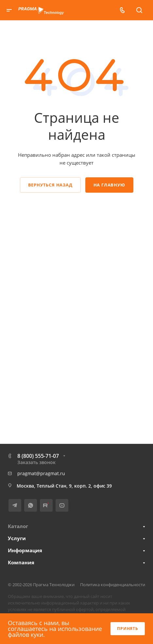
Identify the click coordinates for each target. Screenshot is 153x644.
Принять (128, 628)
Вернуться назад (50, 185)
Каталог (18, 526)
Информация (25, 550)
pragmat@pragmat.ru (41, 473)
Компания (21, 562)
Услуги (17, 538)
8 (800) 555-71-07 (38, 456)
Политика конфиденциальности (113, 585)
